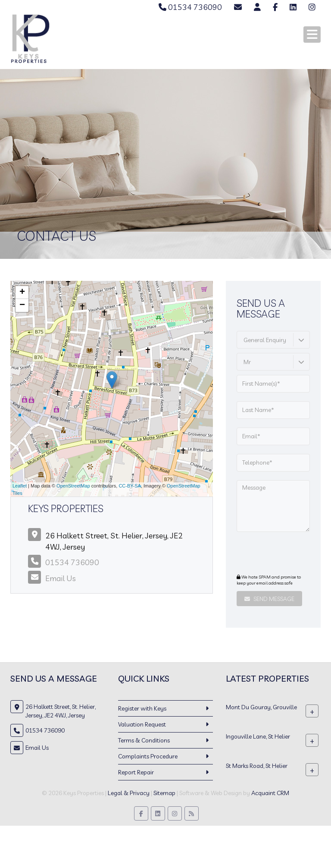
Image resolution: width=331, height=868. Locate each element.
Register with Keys (142, 708)
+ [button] (22, 292)
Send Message (269, 599)
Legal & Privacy (129, 793)
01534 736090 (190, 7)
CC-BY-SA (130, 486)
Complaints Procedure (148, 756)
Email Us (61, 578)
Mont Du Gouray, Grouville (261, 707)
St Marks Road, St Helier (257, 765)
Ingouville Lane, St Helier (258, 736)
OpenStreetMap (73, 486)
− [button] (22, 305)
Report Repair (136, 772)
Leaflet (20, 486)
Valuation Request (142, 724)
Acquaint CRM (270, 793)
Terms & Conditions (144, 740)
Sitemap (164, 793)
